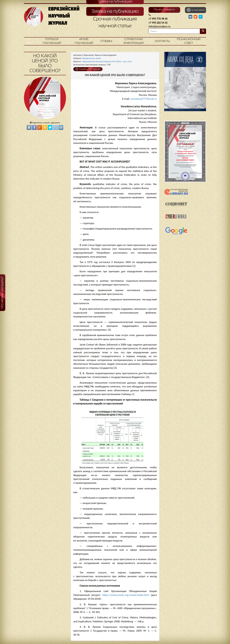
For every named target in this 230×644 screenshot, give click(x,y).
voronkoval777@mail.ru (144, 99)
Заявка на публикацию (115, 11)
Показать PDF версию (88, 69)
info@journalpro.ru (159, 27)
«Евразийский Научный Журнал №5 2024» (107, 61)
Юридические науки (92, 58)
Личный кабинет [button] (196, 10)
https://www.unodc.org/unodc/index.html (126, 595)
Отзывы (106, 41)
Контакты (162, 41)
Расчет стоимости (164, 10)
